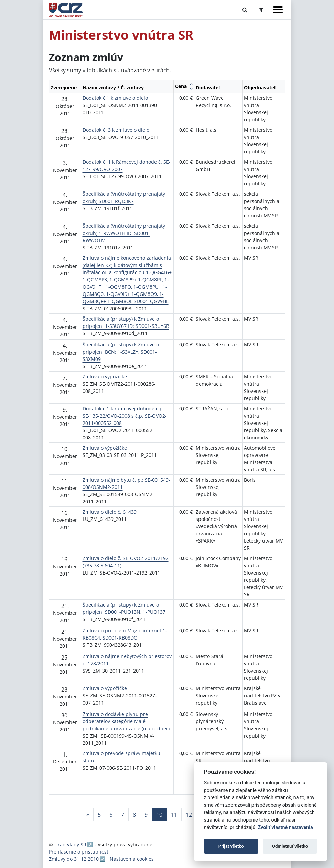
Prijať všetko (231, 846)
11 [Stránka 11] (174, 815)
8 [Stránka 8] (134, 815)
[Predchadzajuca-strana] (88, 815)
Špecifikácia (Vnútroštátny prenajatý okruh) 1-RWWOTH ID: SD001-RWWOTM (124, 233)
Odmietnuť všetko (290, 846)
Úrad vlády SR (70, 844)
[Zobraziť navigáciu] (278, 10)
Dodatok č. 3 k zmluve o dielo (116, 130)
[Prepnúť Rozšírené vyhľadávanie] (261, 10)
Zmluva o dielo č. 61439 (110, 512)
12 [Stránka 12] (189, 815)
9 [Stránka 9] (146, 815)
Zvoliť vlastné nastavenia (285, 828)
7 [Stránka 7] (123, 815)
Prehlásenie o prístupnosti (79, 852)
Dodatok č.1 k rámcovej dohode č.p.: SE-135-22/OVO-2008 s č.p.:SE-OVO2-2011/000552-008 (125, 416)
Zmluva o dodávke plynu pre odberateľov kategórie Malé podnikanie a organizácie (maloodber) (126, 721)
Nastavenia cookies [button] (132, 859)
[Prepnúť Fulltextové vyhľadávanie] (245, 10)
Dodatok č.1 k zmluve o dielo (115, 98)
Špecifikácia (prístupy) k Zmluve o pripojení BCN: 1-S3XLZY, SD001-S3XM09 (121, 352)
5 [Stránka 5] (99, 815)
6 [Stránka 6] (111, 815)
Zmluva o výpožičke (105, 377)
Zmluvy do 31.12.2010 (74, 859)
